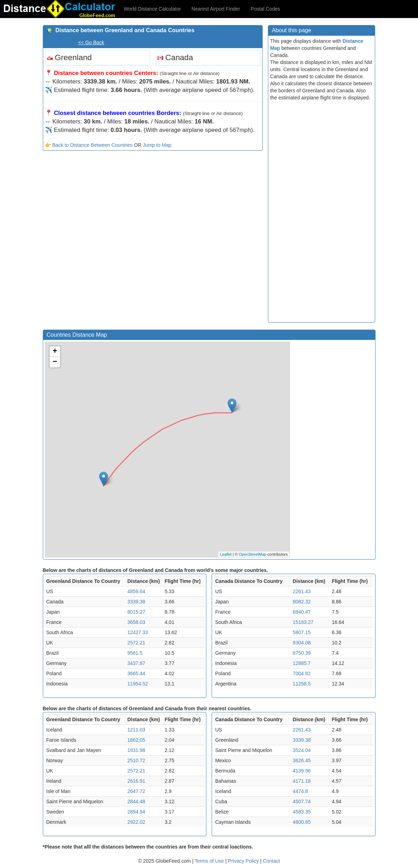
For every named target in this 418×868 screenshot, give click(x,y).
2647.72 (136, 791)
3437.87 (136, 663)
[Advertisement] (153, 207)
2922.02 (136, 822)
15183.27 (303, 622)
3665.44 (136, 673)
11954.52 (138, 684)
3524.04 (302, 750)
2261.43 (302, 591)
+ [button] (55, 352)
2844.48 (136, 802)
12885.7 (302, 663)
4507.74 (302, 802)
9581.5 (135, 653)
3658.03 (136, 622)
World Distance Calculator (153, 9)
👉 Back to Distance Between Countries (89, 145)
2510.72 (136, 760)
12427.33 (138, 632)
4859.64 (136, 591)
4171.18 (302, 781)
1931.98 (136, 750)
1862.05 (136, 740)
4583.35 (302, 812)
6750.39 (302, 653)
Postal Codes (265, 9)
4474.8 (300, 791)
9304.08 (302, 643)
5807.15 (302, 632)
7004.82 (302, 673)
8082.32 (302, 602)
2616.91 (136, 781)
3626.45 (302, 760)
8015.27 (136, 612)
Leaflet (226, 554)
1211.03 (136, 730)
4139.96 (302, 771)
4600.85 (302, 822)
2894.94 (136, 812)
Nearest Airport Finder (216, 9)
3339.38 (136, 602)
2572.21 (136, 643)
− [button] (55, 362)
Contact (271, 861)
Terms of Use (210, 861)
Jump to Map (157, 145)
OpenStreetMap (253, 554)
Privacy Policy (244, 861)
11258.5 (302, 684)
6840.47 (302, 612)
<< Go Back (91, 42)
